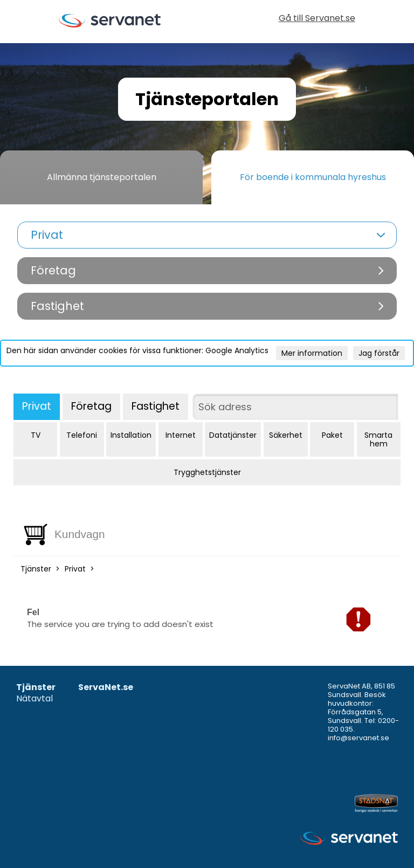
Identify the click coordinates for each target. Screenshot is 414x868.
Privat (37, 406)
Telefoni (82, 435)
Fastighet (156, 406)
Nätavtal (34, 699)
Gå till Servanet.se (317, 19)
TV (36, 435)
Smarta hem (378, 439)
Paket (332, 435)
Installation (131, 435)
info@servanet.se (358, 738)
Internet (181, 435)
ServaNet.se (106, 688)
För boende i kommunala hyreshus (313, 177)
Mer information (312, 353)
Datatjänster (233, 435)
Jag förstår (379, 353)
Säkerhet (286, 435)
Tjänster (36, 569)
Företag (91, 406)
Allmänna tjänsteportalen (102, 177)
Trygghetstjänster (207, 472)
